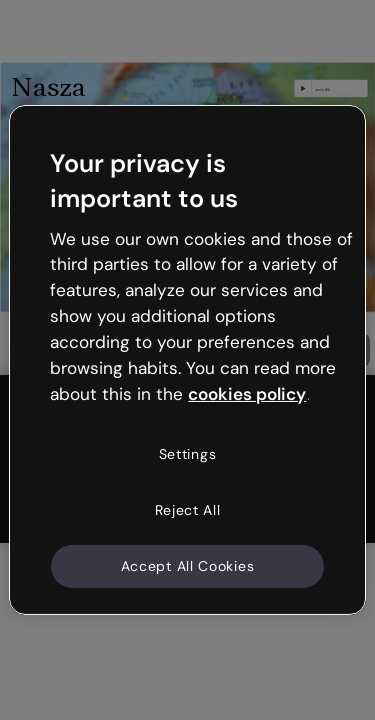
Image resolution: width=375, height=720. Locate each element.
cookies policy (247, 393)
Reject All (188, 510)
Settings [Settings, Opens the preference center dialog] (188, 454)
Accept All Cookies (188, 565)
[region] (187, 360)
